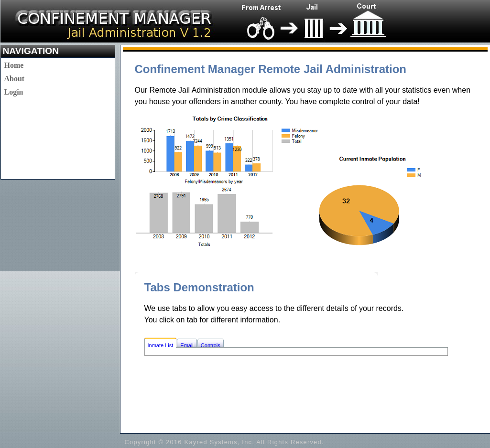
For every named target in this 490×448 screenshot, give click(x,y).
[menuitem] (15, 65)
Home (14, 65)
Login (14, 92)
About (15, 79)
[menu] (15, 79)
